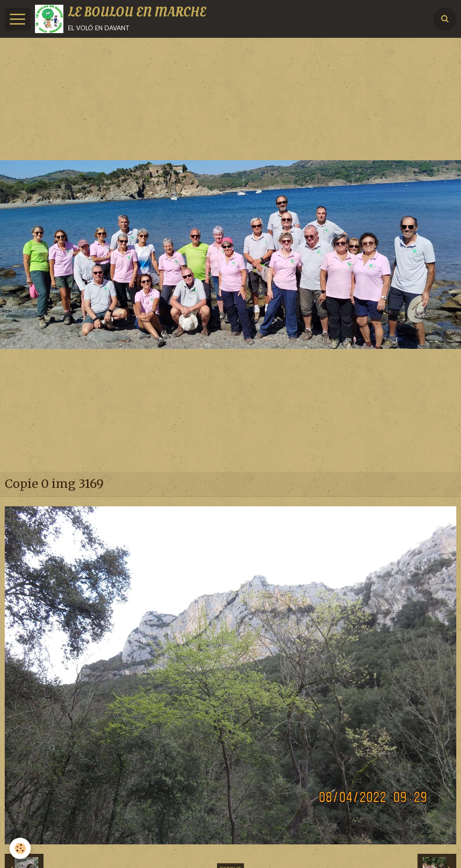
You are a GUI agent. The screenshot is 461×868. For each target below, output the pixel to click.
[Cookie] (20, 848)
